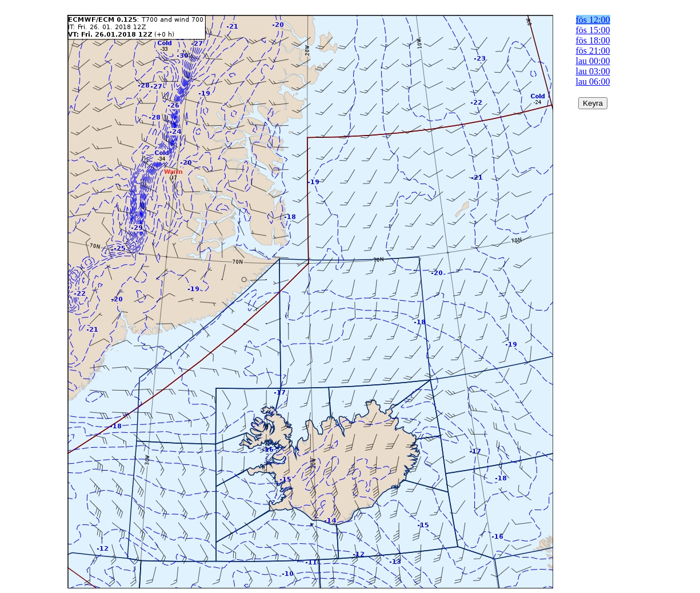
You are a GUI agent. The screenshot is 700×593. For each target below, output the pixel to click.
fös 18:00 (593, 40)
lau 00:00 (593, 61)
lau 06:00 (593, 81)
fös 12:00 (593, 20)
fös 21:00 (593, 51)
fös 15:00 (593, 30)
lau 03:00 (593, 71)
